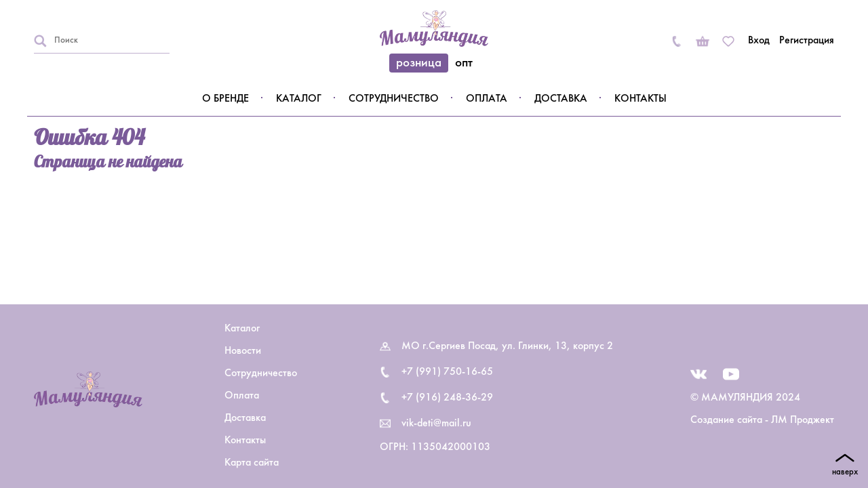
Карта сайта (252, 463)
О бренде (225, 99)
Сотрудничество (394, 99)
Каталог (299, 99)
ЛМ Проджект (803, 420)
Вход (759, 41)
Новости (243, 351)
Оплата (487, 99)
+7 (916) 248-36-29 (447, 398)
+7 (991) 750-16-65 (447, 372)
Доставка (561, 99)
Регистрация (807, 41)
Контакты (640, 99)
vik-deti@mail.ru (436, 424)
